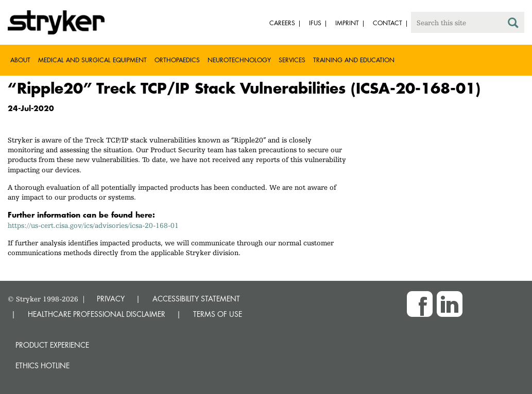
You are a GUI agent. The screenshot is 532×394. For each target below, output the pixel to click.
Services (292, 60)
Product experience (52, 345)
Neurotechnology (239, 60)
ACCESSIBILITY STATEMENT (196, 299)
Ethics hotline (42, 365)
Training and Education (354, 60)
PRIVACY (111, 299)
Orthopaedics (177, 60)
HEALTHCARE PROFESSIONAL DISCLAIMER (97, 314)
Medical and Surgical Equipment (92, 60)
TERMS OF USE (218, 314)
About (20, 60)
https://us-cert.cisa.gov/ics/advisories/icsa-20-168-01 (93, 225)
